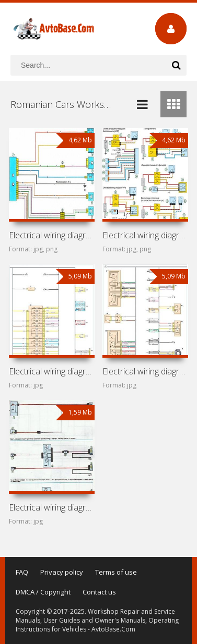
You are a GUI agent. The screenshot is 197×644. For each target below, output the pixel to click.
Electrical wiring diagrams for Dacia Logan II (52, 235)
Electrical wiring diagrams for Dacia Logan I (145, 235)
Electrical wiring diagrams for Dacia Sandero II (52, 371)
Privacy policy (62, 572)
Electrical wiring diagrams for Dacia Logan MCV (52, 507)
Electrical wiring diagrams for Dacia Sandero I (145, 371)
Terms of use (116, 572)
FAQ (22, 572)
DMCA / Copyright (43, 592)
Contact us (99, 592)
